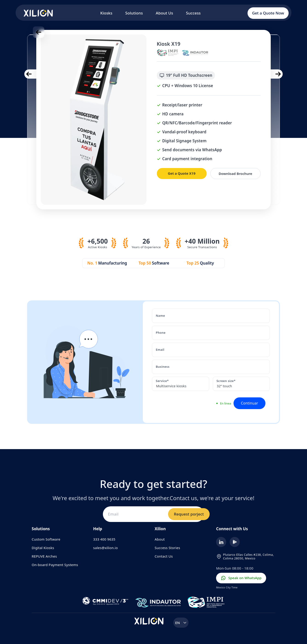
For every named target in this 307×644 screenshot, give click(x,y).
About (160, 539)
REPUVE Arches (44, 556)
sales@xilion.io (106, 548)
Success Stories (168, 548)
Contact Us (164, 556)
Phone (161, 333)
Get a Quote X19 (182, 173)
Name (160, 316)
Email (160, 350)
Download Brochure (235, 174)
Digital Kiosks (43, 548)
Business (163, 367)
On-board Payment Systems (55, 565)
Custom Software (46, 539)
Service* (162, 381)
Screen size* (226, 381)
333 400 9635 (104, 539)
